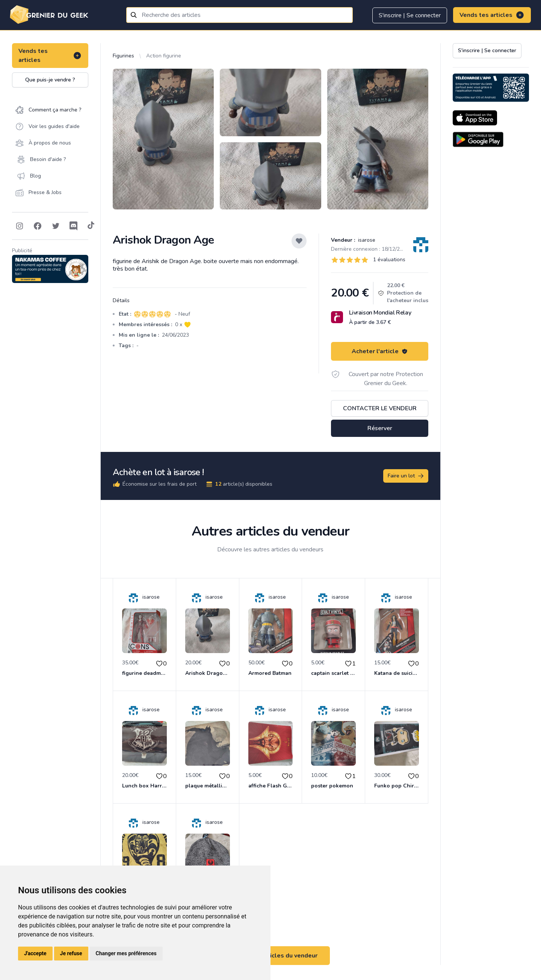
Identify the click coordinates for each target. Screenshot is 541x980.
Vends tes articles (492, 15)
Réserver (380, 428)
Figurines (123, 56)
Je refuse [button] (71, 953)
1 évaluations (389, 260)
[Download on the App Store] (475, 118)
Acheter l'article (380, 351)
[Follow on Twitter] (56, 226)
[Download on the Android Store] (478, 139)
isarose (366, 240)
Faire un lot (406, 476)
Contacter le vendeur (380, 408)
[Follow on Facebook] (38, 226)
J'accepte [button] (35, 953)
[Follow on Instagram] (20, 226)
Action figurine (164, 56)
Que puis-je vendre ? (50, 80)
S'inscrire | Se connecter (410, 15)
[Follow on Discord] (74, 226)
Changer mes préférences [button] (126, 953)
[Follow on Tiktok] (91, 226)
